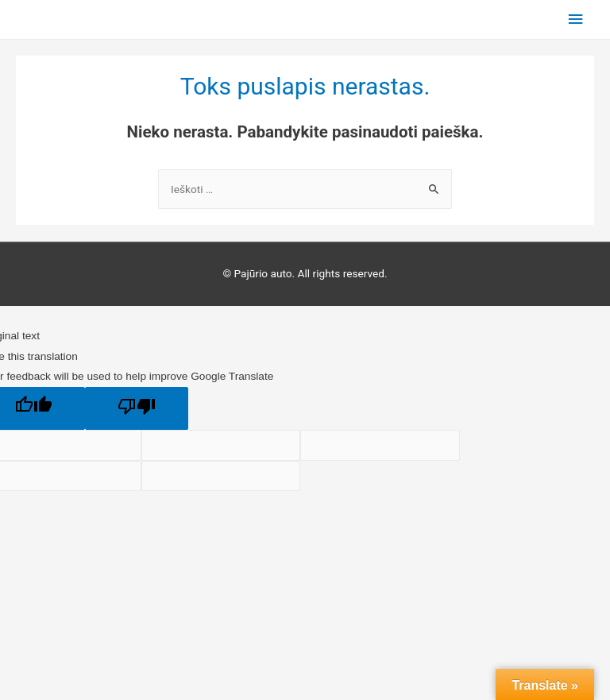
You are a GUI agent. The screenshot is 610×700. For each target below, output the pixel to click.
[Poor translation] (137, 408)
